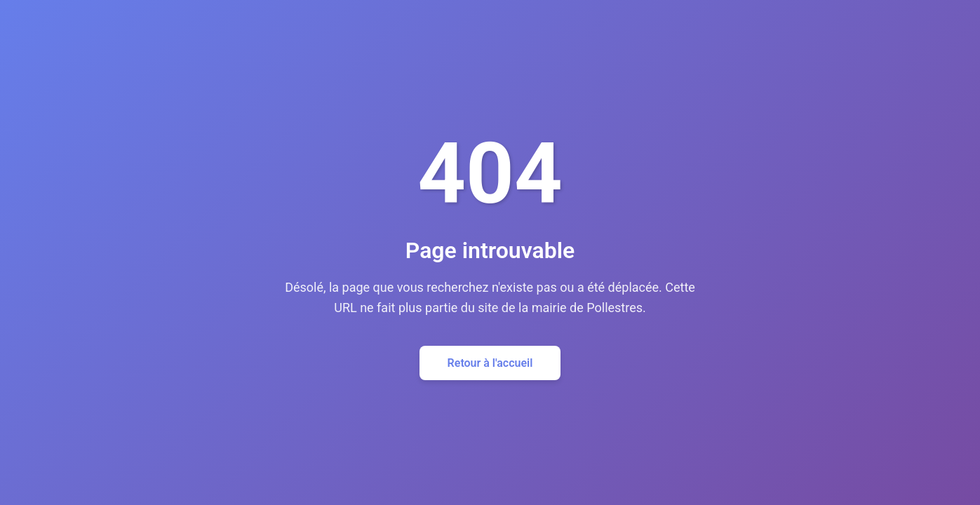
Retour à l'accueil (490, 363)
